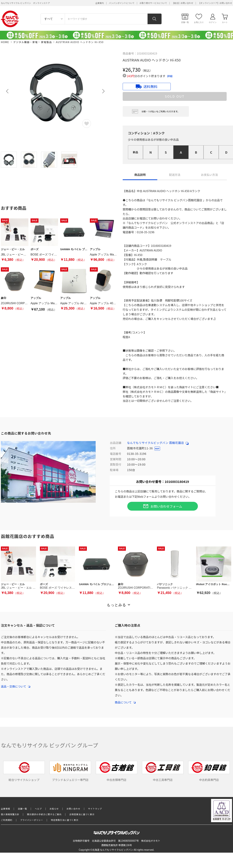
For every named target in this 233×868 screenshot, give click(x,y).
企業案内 (100, 3)
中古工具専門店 (163, 771)
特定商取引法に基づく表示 (65, 820)
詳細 (170, 76)
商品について (125, 700)
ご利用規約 (7, 820)
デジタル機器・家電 (26, 42)
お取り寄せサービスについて (153, 3)
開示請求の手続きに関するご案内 (44, 814)
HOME (5, 42)
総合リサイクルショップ (24, 771)
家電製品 (46, 42)
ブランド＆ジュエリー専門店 (70, 771)
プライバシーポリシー (32, 820)
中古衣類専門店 (116, 771)
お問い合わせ (73, 809)
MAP (157, 449)
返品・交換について (16, 685)
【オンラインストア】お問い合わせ (215, 3)
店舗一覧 (22, 809)
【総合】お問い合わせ (183, 3)
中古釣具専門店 (209, 771)
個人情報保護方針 (10, 814)
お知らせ (54, 809)
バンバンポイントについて (122, 3)
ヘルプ (38, 809)
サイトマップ (95, 809)
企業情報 (5, 809)
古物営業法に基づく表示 (82, 814)
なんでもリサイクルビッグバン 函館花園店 (158, 443)
